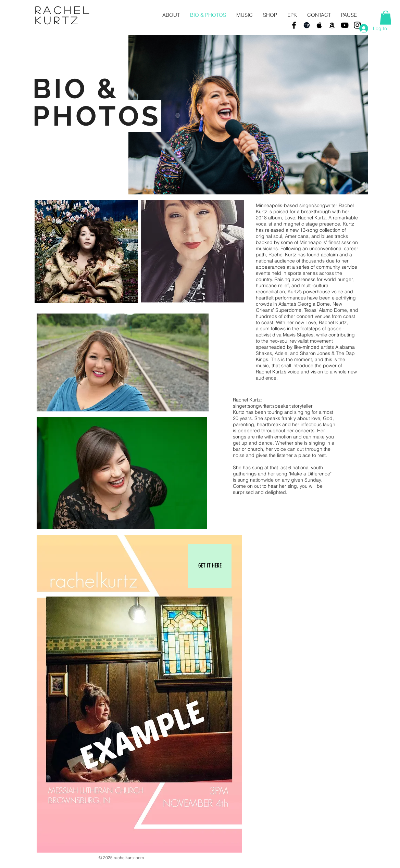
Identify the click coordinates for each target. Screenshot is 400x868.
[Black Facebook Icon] (294, 25)
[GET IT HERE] (210, 566)
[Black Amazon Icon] (332, 25)
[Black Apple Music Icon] (319, 25)
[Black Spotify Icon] (307, 25)
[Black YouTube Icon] (345, 25)
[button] (386, 18)
